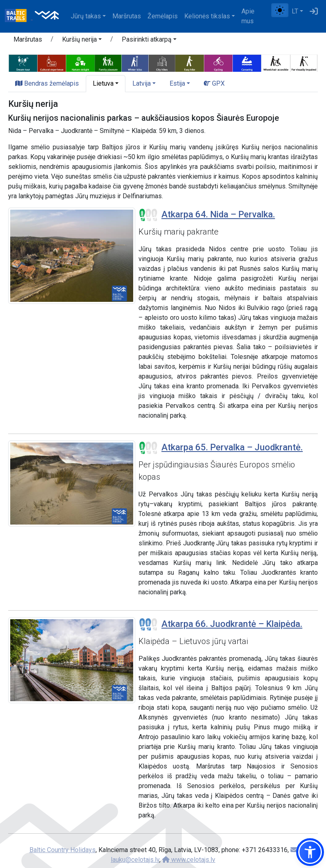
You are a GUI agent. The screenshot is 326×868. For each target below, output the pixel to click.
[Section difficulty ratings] (148, 215)
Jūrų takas (86, 16)
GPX (214, 83)
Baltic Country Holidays (63, 850)
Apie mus (248, 16)
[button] (82, 41)
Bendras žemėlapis (47, 83)
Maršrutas (127, 16)
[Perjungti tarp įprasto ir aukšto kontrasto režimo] (280, 10)
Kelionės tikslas (207, 16)
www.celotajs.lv (189, 860)
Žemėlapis (163, 16)
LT (295, 11)
